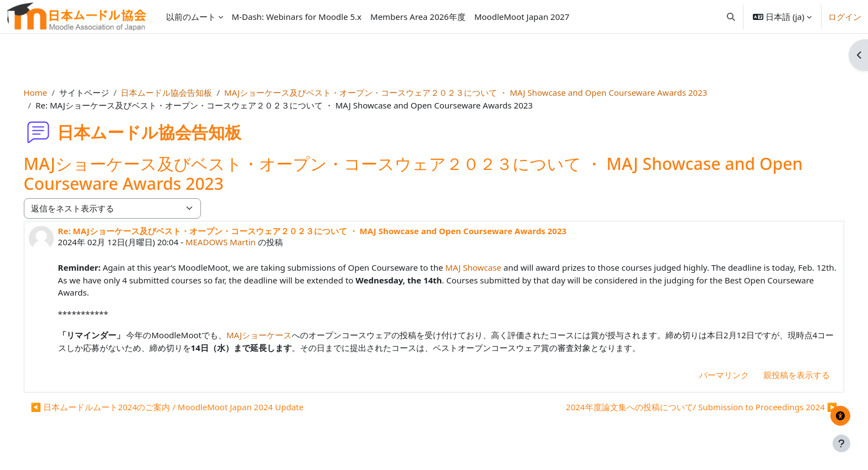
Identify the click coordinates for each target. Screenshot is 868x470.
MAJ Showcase (489, 267)
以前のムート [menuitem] (191, 17)
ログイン (845, 17)
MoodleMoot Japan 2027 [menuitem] (522, 17)
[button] (731, 17)
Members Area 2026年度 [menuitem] (418, 17)
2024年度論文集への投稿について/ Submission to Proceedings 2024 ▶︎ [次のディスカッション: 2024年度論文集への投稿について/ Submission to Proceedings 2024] (686, 407)
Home (51, 92)
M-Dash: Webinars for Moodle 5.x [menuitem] (297, 17)
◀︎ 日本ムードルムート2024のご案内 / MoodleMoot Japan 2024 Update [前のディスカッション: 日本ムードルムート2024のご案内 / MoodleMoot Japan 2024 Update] (183, 407)
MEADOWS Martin (236, 242)
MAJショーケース (275, 335)
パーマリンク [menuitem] (709, 375)
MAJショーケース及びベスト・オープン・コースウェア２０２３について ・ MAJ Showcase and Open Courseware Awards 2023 (481, 92)
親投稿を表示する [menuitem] (781, 375)
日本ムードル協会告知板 (182, 92)
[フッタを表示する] (841, 443)
